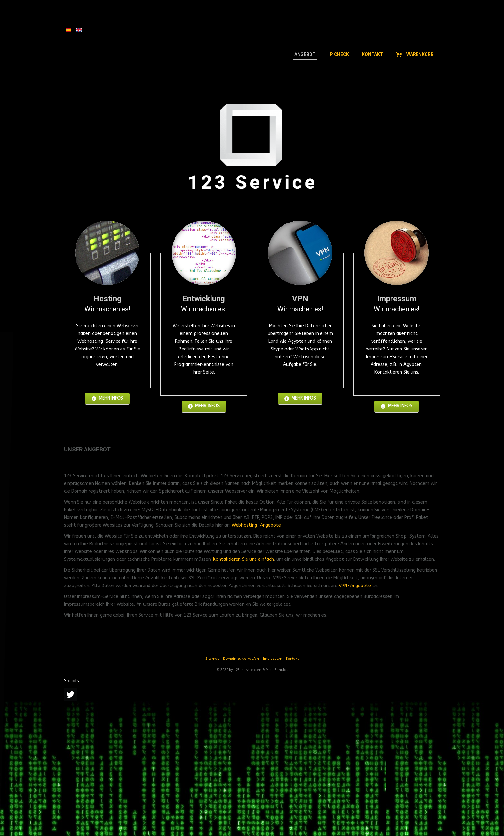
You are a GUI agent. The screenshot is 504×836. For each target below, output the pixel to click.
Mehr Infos (107, 398)
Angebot (305, 54)
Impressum (273, 659)
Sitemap (212, 659)
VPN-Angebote (355, 586)
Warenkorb (415, 54)
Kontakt (373, 54)
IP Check (339, 54)
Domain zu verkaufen (241, 659)
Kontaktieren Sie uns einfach (243, 559)
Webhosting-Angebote (256, 525)
